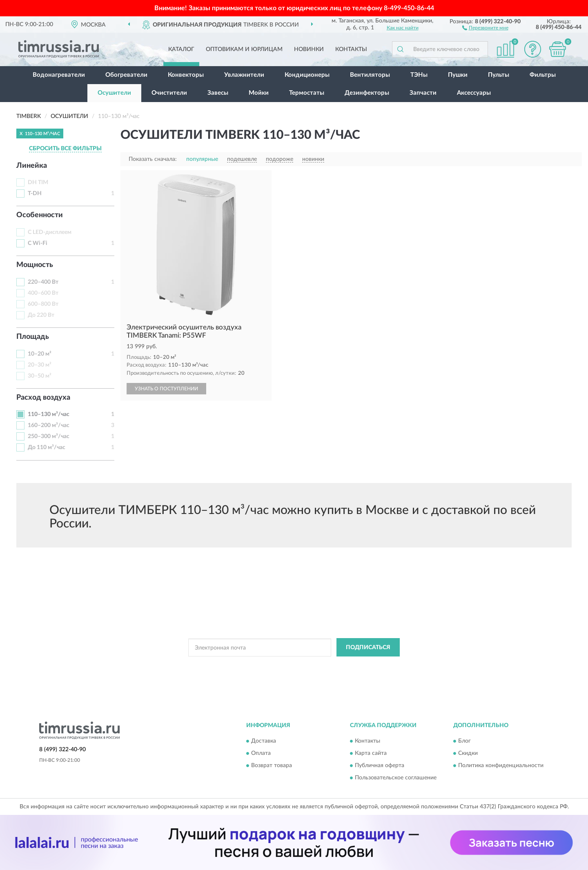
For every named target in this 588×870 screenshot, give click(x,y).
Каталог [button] (181, 49)
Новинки (309, 49)
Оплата (261, 754)
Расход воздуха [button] (43, 398)
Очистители (169, 93)
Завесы (218, 93)
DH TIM (38, 182)
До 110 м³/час (47, 447)
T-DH (35, 194)
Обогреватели (126, 75)
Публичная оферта (380, 766)
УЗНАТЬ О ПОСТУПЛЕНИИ (166, 389)
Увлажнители (244, 75)
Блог (464, 741)
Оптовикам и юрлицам (244, 49)
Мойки (259, 93)
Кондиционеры (307, 75)
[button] (485, 27)
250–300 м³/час (49, 436)
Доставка (264, 741)
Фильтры (543, 75)
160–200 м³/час (49, 425)
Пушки (458, 75)
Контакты (351, 49)
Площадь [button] (33, 337)
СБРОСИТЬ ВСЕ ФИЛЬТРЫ (65, 149)
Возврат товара (272, 766)
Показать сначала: (153, 159)
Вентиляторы (370, 75)
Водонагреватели (59, 75)
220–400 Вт (43, 282)
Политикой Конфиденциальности (289, 666)
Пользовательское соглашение (396, 778)
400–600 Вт (43, 293)
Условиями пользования (361, 666)
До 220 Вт (41, 315)
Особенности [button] (40, 215)
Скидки (468, 754)
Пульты (499, 75)
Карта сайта (371, 754)
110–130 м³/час (49, 414)
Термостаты (307, 93)
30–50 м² (40, 376)
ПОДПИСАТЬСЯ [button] (368, 647)
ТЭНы (419, 75)
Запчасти (423, 93)
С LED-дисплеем (50, 232)
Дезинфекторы (367, 93)
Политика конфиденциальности (501, 766)
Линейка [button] (32, 166)
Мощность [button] (35, 265)
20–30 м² (40, 365)
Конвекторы (186, 75)
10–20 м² (40, 354)
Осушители (114, 93)
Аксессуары (474, 93)
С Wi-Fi (38, 243)
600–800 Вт (43, 304)
